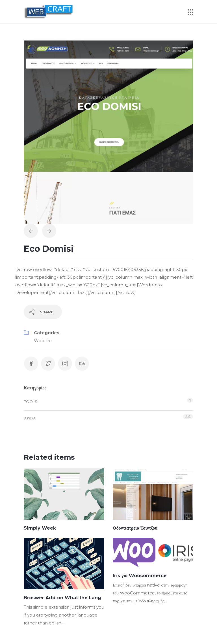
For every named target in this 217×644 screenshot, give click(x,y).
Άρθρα (30, 418)
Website (43, 341)
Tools (31, 402)
